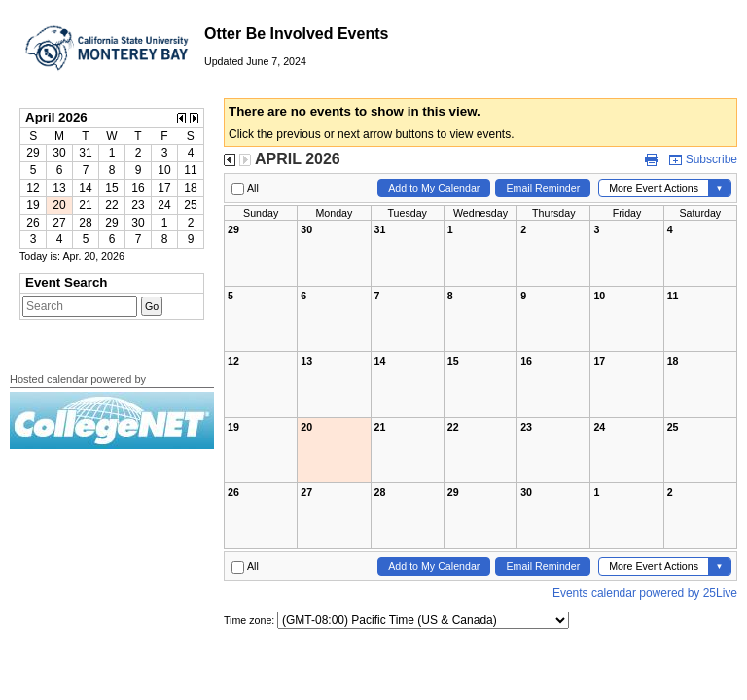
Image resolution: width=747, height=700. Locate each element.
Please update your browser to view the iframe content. (112, 178)
